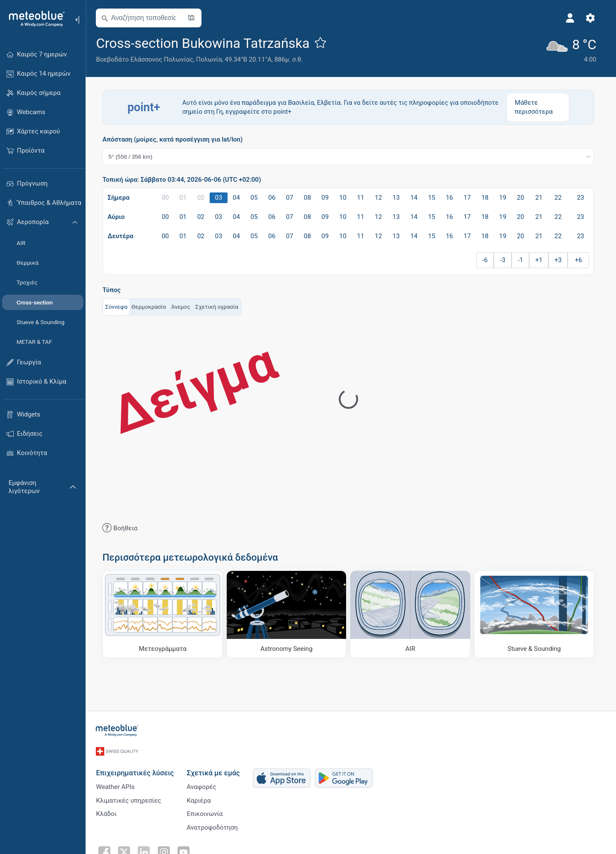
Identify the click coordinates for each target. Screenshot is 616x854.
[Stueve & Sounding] (537, 614)
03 (221, 198)
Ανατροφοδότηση (215, 826)
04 (239, 198)
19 (505, 198)
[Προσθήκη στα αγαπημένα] (323, 42)
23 (583, 198)
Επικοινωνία (207, 812)
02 (203, 198)
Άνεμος (183, 306)
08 (310, 198)
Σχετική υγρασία (219, 306)
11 (363, 198)
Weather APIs (118, 783)
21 (541, 198)
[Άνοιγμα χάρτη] (194, 18)
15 (434, 198)
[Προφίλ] (572, 18)
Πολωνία (211, 59)
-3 (505, 260)
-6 (487, 260)
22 (561, 198)
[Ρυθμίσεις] (593, 18)
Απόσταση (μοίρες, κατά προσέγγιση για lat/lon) (175, 140)
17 (469, 198)
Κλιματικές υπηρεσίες (131, 798)
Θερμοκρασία (151, 306)
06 (274, 198)
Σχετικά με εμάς (216, 769)
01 (185, 198)
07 (292, 198)
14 (416, 198)
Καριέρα (201, 798)
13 (398, 198)
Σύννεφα (119, 306)
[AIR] (413, 614)
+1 (541, 260)
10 (345, 198)
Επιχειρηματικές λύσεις (137, 769)
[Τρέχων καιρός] (573, 49)
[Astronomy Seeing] (289, 614)
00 (168, 198)
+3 (561, 260)
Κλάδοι (109, 812)
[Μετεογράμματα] (165, 614)
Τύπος (114, 290)
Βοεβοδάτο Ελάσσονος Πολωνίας (147, 59)
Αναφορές (204, 783)
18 (487, 198)
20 (523, 198)
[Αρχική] (34, 19)
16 (452, 198)
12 (381, 198)
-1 (523, 260)
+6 (581, 260)
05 (256, 198)
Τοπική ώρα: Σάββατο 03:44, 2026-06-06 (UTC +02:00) (184, 180)
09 (327, 198)
